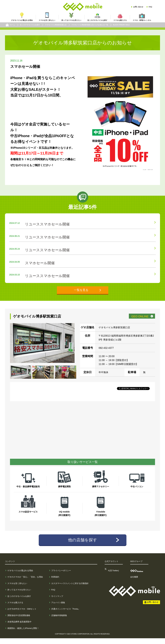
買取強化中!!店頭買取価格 (19, 621)
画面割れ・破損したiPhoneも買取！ (23, 634)
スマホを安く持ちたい (17, 589)
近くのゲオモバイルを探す (19, 602)
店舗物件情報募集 (59, 621)
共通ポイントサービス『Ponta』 (66, 615)
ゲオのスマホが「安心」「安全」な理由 (25, 583)
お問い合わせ (138, 7)
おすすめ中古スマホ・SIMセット (22, 615)
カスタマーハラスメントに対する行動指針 (70, 589)
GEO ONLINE (138, 321)
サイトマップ (57, 602)
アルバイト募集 (58, 608)
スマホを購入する (15, 608)
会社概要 (134, 583)
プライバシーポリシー (61, 576)
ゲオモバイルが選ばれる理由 (20, 576)
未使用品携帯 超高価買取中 (20, 627)
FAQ (150, 7)
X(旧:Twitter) (113, 576)
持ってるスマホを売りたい (19, 595)
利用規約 (55, 583)
